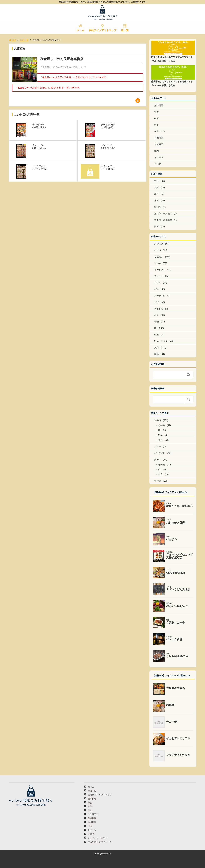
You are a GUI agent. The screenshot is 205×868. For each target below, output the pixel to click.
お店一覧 (24, 40)
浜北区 (158, 207)
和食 (157, 112)
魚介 (157, 347)
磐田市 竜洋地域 (163, 220)
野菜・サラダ (161, 341)
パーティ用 (160, 296)
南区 (157, 194)
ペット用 (159, 309)
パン (157, 289)
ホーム (80, 30)
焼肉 (157, 151)
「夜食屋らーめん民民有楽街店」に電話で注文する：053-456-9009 (73, 77)
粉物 (157, 322)
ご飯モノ (159, 257)
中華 (157, 118)
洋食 (157, 125)
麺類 (157, 354)
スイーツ (159, 157)
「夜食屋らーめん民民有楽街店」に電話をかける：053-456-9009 (47, 88)
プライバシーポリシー (99, 838)
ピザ (157, 302)
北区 (157, 188)
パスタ (158, 283)
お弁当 (158, 250)
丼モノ (158, 459)
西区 (157, 226)
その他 (158, 164)
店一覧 (125, 30)
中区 (157, 181)
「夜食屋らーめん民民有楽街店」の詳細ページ (63, 67)
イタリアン (160, 131)
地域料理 (159, 144)
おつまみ (159, 244)
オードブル (160, 270)
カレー (158, 446)
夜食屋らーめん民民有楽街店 (62, 59)
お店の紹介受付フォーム (100, 842)
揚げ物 (158, 481)
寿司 (157, 315)
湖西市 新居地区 (163, 213)
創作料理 (159, 105)
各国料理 (159, 138)
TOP (12, 40)
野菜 (157, 335)
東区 (157, 201)
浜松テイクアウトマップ (103, 30)
